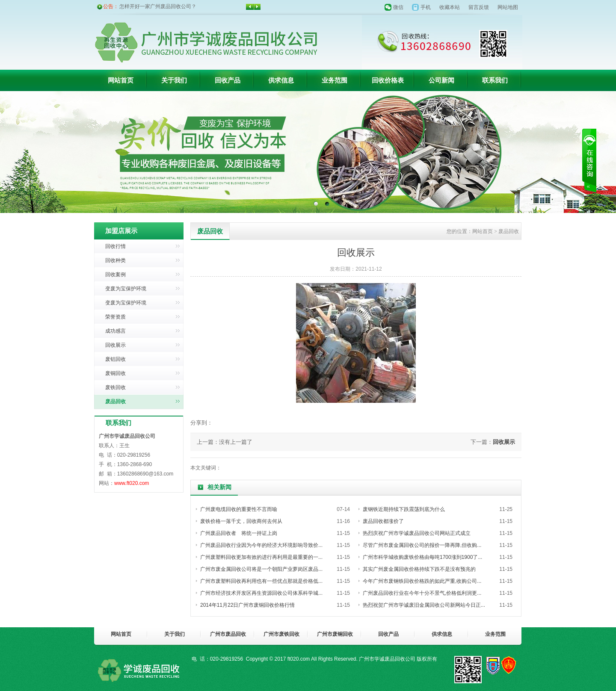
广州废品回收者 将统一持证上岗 (239, 533)
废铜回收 (115, 373)
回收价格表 (388, 80)
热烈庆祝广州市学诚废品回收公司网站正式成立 (417, 533)
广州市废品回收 (228, 634)
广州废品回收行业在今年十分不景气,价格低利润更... (422, 593)
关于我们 (174, 80)
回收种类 (115, 260)
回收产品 (228, 80)
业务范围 (335, 80)
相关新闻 (219, 487)
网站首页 (121, 80)
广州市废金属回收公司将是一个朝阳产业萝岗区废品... (261, 569)
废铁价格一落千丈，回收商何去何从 (241, 521)
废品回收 (115, 402)
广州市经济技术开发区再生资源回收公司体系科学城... (261, 593)
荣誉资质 (115, 317)
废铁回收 (115, 387)
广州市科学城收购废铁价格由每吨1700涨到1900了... (422, 557)
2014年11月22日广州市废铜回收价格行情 (247, 605)
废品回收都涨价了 (383, 521)
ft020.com (299, 659)
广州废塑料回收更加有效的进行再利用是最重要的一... (261, 557)
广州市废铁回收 (281, 634)
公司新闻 (441, 80)
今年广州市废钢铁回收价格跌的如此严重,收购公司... (422, 581)
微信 (398, 7)
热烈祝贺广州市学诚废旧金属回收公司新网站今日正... (424, 605)
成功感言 (115, 331)
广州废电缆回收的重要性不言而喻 (239, 509)
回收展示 (115, 345)
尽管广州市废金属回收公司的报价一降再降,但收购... (422, 545)
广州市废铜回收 (335, 634)
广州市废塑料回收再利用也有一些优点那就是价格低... (261, 581)
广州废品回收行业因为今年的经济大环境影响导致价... (261, 545)
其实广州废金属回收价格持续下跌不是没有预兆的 (419, 569)
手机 (426, 7)
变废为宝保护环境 (126, 289)
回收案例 (115, 275)
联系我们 (495, 80)
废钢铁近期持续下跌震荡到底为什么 (404, 509)
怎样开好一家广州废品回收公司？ (158, 6)
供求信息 (281, 80)
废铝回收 (115, 359)
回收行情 (115, 246)
